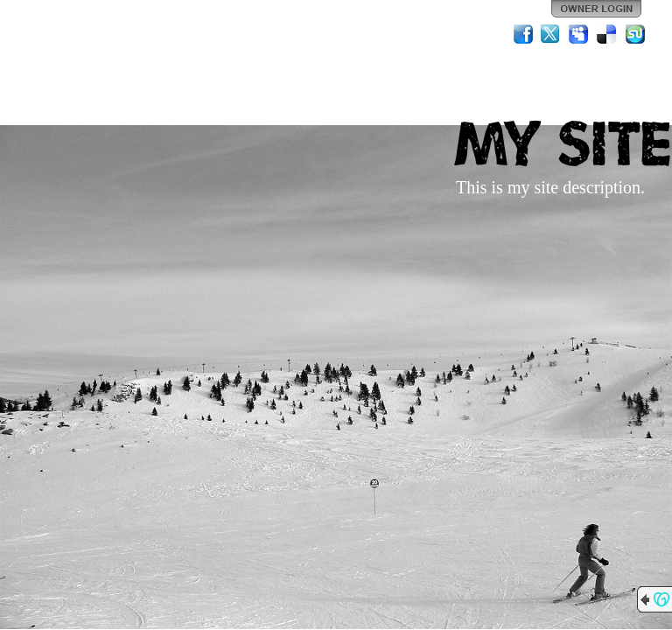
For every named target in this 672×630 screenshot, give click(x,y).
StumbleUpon (635, 34)
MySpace (579, 34)
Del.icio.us (607, 34)
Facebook (523, 34)
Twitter (551, 34)
